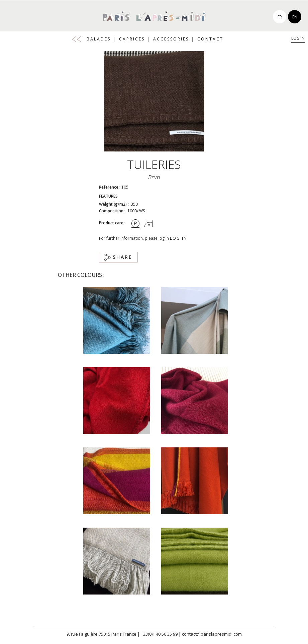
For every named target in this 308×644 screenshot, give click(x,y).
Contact (210, 39)
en (295, 17)
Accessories (171, 39)
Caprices (132, 39)
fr (280, 17)
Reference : (110, 187)
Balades (99, 39)
